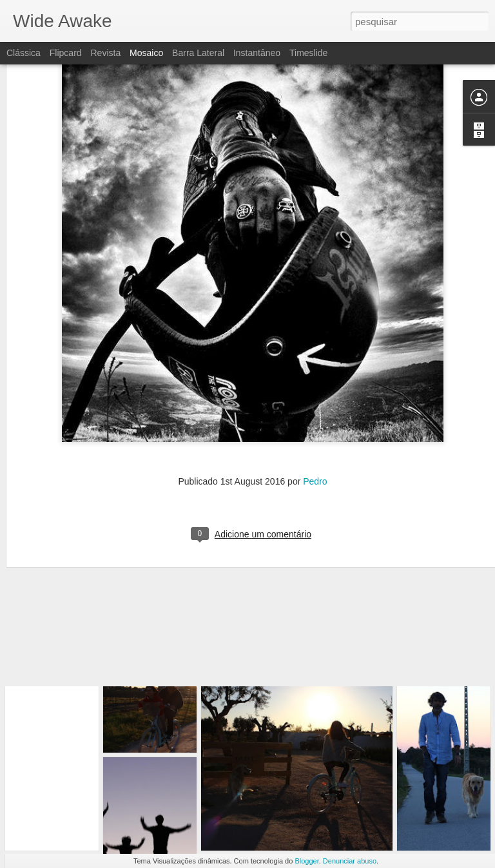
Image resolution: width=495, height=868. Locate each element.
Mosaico (146, 53)
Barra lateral (198, 53)
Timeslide (308, 53)
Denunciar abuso (350, 861)
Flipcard (66, 53)
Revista (105, 53)
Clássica (24, 53)
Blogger (306, 861)
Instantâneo (257, 53)
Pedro (315, 421)
